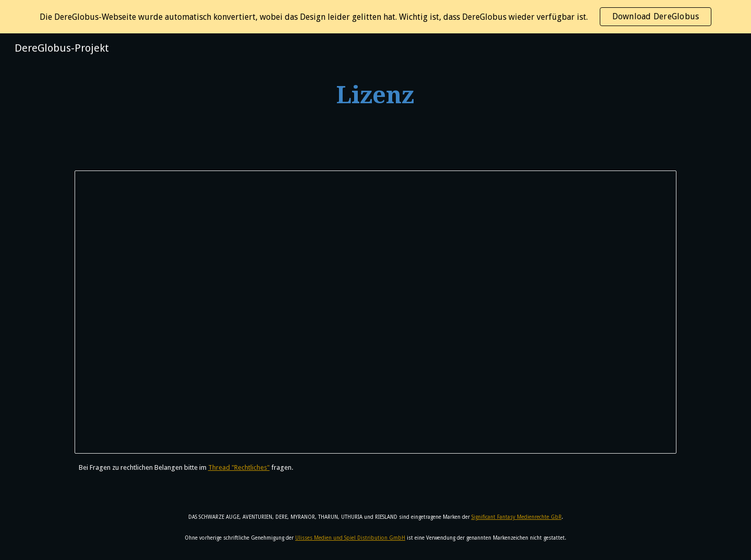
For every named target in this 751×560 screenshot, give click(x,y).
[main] (375, 96)
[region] (375, 17)
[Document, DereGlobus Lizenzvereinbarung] (375, 312)
